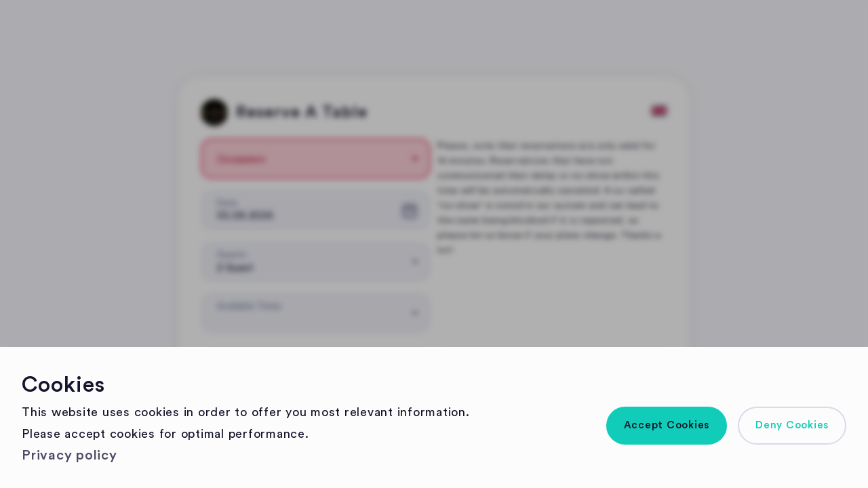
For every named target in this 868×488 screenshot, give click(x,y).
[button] (667, 426)
